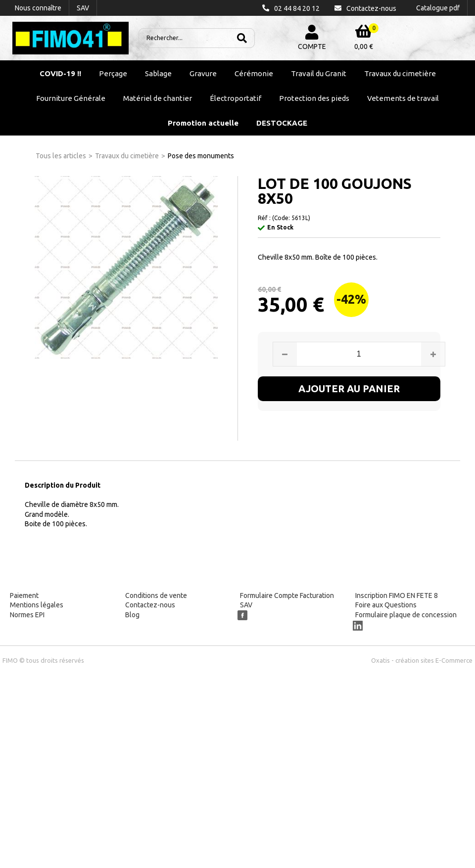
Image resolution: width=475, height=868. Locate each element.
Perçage (113, 73)
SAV (246, 605)
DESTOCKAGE (282, 123)
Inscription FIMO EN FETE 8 (397, 595)
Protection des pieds (314, 98)
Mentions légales (37, 605)
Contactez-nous (150, 605)
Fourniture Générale (71, 98)
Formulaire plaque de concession (406, 615)
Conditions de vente (156, 595)
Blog (132, 615)
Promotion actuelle (203, 123)
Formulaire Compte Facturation (287, 595)
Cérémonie (254, 73)
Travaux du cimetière (400, 73)
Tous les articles (61, 156)
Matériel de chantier (158, 98)
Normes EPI (27, 615)
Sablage (158, 73)
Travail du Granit (319, 73)
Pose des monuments (201, 156)
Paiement (24, 595)
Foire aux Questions (386, 605)
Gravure (203, 73)
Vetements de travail (403, 98)
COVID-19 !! (60, 73)
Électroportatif (236, 98)
